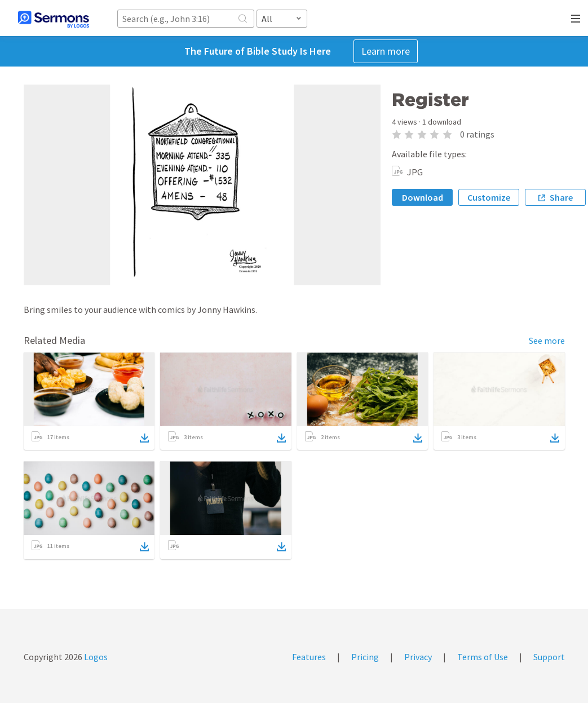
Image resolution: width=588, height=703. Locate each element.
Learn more (386, 51)
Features (309, 657)
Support (549, 657)
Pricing (365, 657)
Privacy (418, 657)
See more (547, 341)
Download (423, 197)
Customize (489, 197)
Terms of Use (483, 657)
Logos (95, 657)
